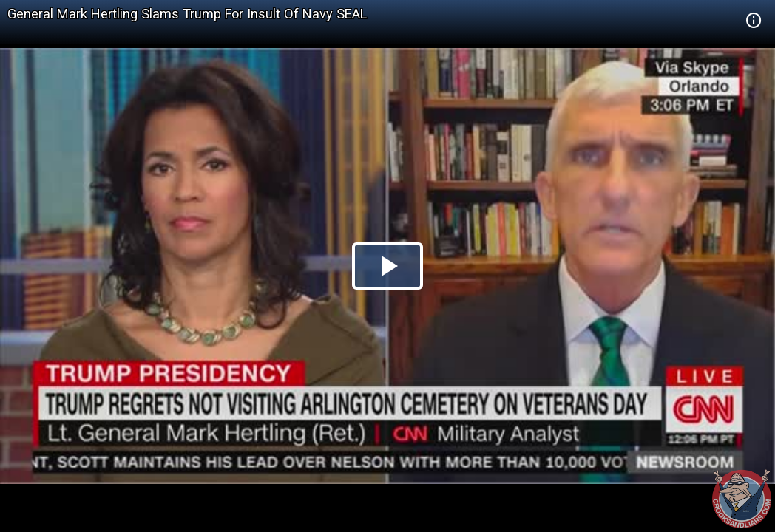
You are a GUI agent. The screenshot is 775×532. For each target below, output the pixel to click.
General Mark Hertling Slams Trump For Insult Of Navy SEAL (187, 14)
